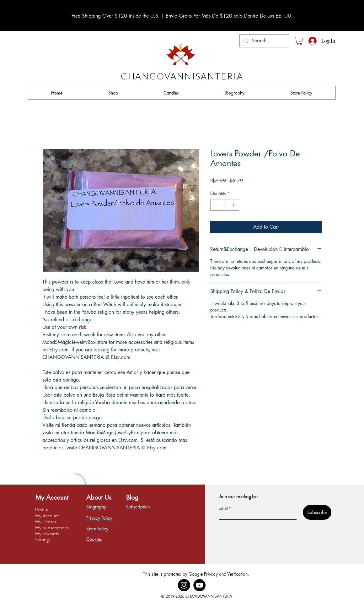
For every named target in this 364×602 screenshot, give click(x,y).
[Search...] (264, 41)
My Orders (45, 521)
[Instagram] (184, 585)
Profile (41, 510)
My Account (47, 515)
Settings (43, 539)
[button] (299, 41)
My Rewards (47, 533)
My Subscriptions (52, 527)
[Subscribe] (317, 512)
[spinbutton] (225, 205)
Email (223, 508)
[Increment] (234, 205)
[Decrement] (215, 205)
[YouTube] (199, 585)
